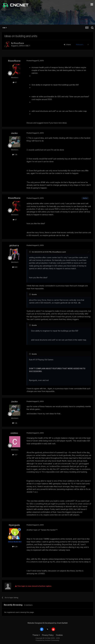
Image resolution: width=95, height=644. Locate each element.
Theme (36, 635)
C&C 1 (28, 46)
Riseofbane (19, 43)
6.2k (15, 546)
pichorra (14, 245)
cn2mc (14, 433)
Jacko (14, 133)
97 (15, 82)
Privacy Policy (48, 635)
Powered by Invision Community (47, 640)
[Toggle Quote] (30, 252)
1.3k (15, 155)
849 (15, 267)
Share (67, 45)
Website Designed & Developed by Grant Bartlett (47, 623)
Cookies (59, 635)
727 (15, 455)
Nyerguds (14, 525)
